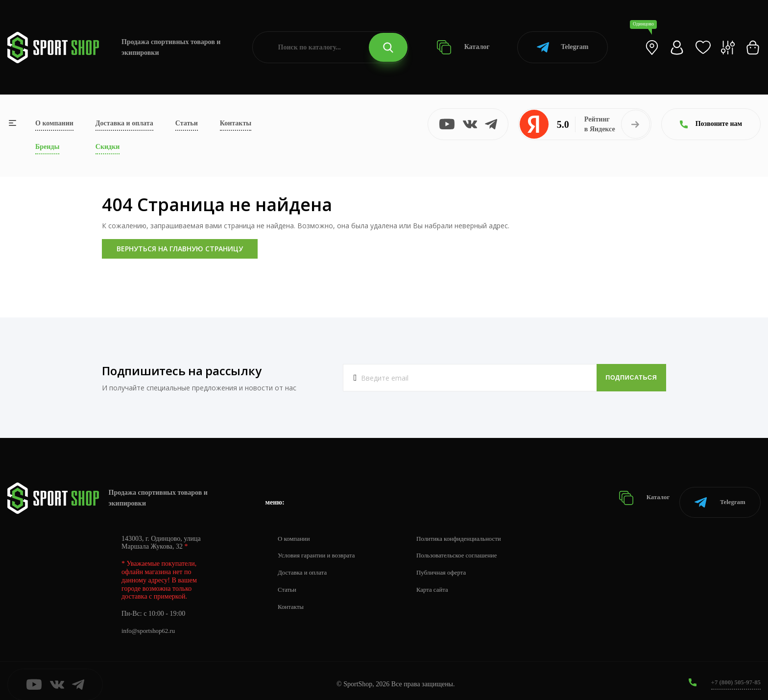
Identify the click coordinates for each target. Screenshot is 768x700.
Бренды (47, 147)
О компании (54, 123)
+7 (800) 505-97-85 (733, 675)
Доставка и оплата (124, 123)
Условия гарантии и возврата (320, 548)
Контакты (236, 123)
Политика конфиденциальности (470, 531)
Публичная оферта (451, 566)
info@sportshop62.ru (151, 624)
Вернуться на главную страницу (180, 249)
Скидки (108, 147)
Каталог (463, 47)
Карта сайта (442, 583)
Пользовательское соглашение (468, 548)
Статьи (187, 123)
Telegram (563, 47)
